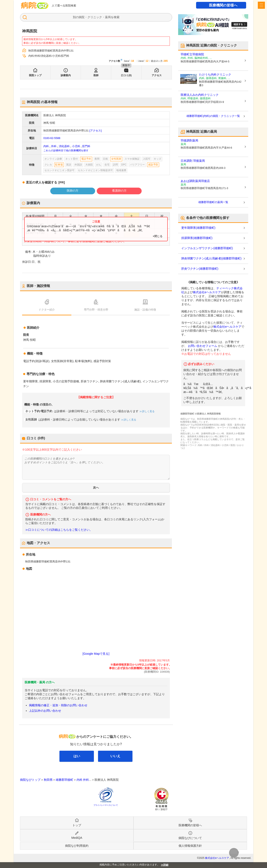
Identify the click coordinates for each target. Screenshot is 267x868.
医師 (96, 75)
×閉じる (158, 236)
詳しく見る (148, 411)
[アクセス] (95, 131)
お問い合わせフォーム (203, 346)
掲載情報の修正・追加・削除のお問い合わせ (58, 705)
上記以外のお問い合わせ (45, 711)
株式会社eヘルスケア (207, 292)
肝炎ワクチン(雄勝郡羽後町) (200, 269)
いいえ (115, 756)
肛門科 (86, 146)
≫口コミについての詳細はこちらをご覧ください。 (59, 530)
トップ (77, 825)
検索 (117, 17)
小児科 (76, 146)
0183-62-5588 (52, 138)
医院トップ (35, 75)
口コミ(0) (126, 75)
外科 (54, 146)
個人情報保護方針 (190, 846)
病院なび (35, 5)
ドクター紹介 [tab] (47, 310)
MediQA (77, 838)
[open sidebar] (261, 5)
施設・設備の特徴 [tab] (145, 310)
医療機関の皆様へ (223, 5)
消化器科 (64, 146)
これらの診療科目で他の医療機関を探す (66, 150)
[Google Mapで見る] (96, 654)
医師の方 (73, 191)
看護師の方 (119, 191)
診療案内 (66, 75)
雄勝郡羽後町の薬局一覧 (213, 202)
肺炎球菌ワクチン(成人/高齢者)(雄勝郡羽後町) (211, 258)
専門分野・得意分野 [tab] (96, 310)
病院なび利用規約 (77, 846)
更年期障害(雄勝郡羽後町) (198, 228)
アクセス (157, 75)
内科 (46, 146)
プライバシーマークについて (106, 805)
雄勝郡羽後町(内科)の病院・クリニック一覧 (213, 116)
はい (77, 756)
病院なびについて (190, 838)
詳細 (166, 865)
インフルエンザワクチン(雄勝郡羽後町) (207, 248)
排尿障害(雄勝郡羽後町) (197, 238)
